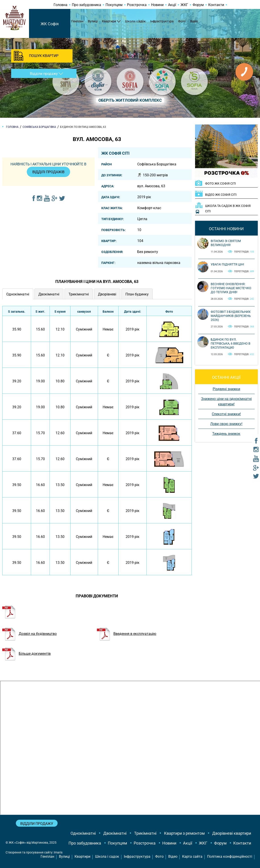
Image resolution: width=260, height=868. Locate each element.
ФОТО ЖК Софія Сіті (220, 183)
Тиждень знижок (226, 434)
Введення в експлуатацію (127, 634)
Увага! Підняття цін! (227, 264)
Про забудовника (86, 5)
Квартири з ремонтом (184, 833)
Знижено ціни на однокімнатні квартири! (226, 401)
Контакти (216, 5)
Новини (157, 5)
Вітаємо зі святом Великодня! (226, 243)
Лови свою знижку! (226, 424)
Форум (198, 5)
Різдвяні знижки (226, 389)
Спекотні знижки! (226, 414)
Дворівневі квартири (232, 833)
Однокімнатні (83, 833)
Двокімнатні (115, 833)
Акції (172, 5)
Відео (194, 21)
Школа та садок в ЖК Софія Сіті (228, 209)
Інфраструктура (162, 21)
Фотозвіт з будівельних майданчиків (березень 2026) (231, 316)
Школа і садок (135, 21)
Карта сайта (192, 856)
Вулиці (93, 21)
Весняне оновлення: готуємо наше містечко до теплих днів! (231, 288)
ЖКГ (184, 5)
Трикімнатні (145, 833)
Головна (60, 5)
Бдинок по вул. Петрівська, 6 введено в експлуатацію (231, 343)
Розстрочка (137, 5)
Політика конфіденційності (230, 856)
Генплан (77, 21)
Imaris (58, 852)
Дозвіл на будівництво (29, 634)
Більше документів (26, 654)
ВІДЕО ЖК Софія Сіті (221, 195)
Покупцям (114, 5)
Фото (182, 21)
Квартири (109, 21)
